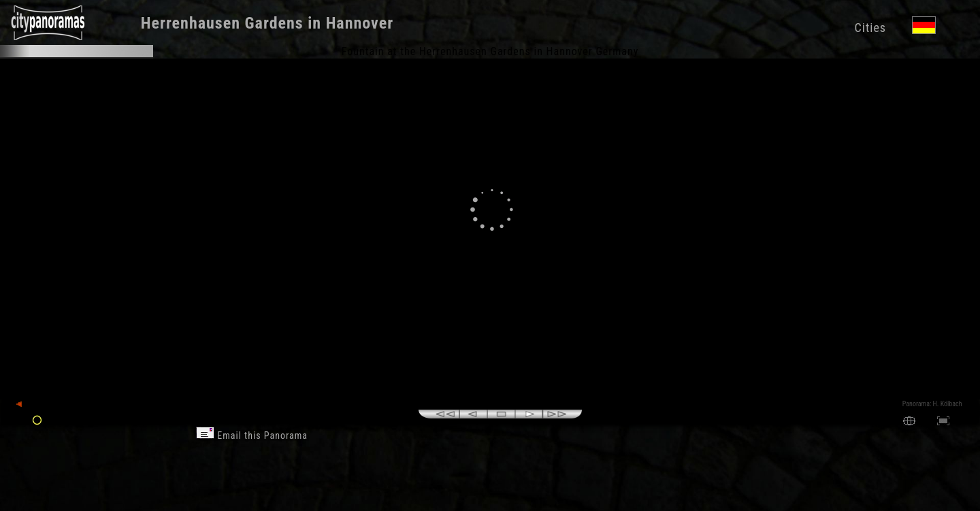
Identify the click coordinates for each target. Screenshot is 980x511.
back (29, 405)
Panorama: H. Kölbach (932, 404)
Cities (870, 28)
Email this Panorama (252, 435)
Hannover (360, 23)
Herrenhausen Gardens (222, 23)
